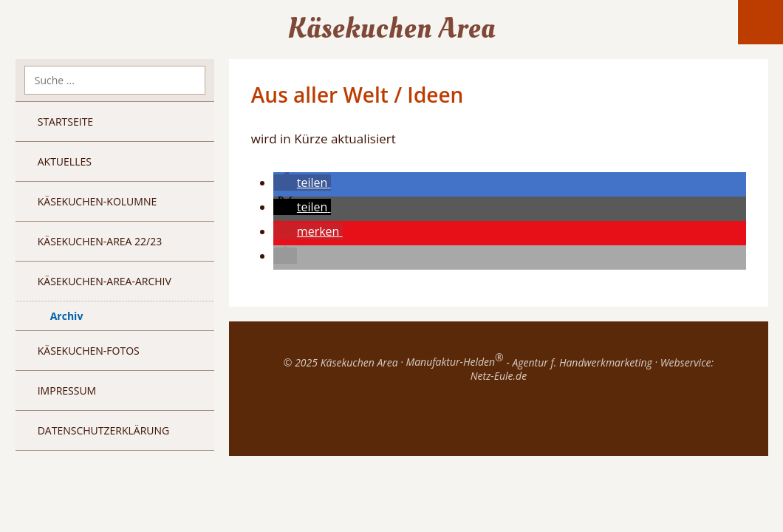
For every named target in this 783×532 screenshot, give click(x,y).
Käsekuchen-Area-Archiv (105, 281)
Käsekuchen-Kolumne (98, 201)
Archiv (67, 316)
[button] (302, 183)
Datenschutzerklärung (104, 430)
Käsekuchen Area (391, 28)
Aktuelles (65, 161)
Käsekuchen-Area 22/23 (100, 241)
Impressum (67, 391)
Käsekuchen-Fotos (89, 351)
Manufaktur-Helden (454, 362)
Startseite (65, 122)
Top (499, 419)
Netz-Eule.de (499, 376)
